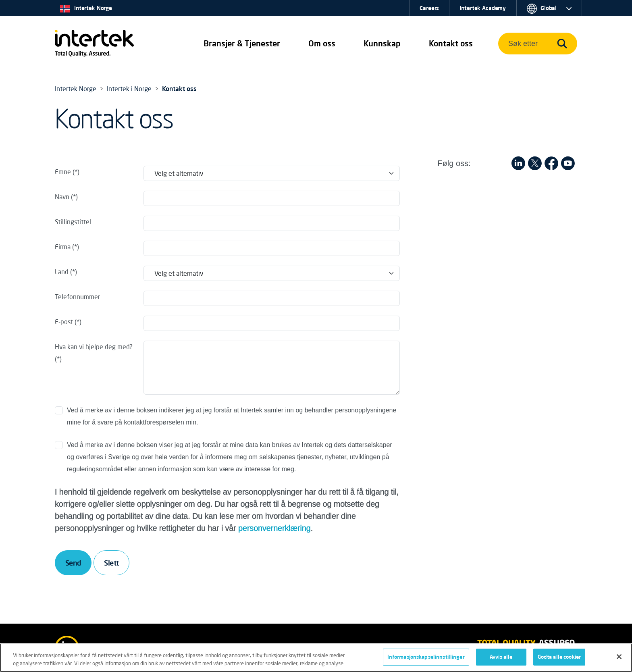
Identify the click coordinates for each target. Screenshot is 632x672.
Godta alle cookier (559, 657)
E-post (64, 322)
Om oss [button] (322, 43)
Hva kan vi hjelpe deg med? (94, 347)
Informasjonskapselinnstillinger (426, 657)
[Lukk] (619, 657)
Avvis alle (501, 657)
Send (73, 563)
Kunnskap (382, 43)
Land (62, 272)
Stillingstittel (73, 222)
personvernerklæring (274, 528)
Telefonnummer (77, 297)
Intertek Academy (483, 8)
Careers (429, 8)
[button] (242, 44)
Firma (63, 247)
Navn (62, 197)
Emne (63, 172)
